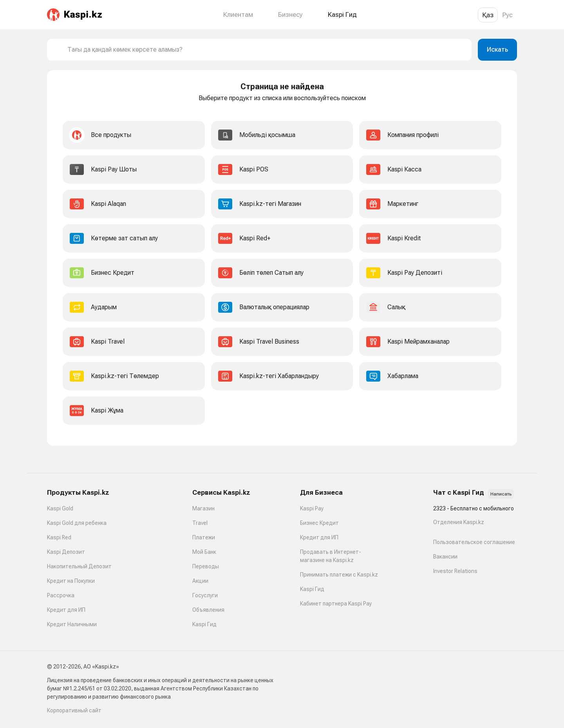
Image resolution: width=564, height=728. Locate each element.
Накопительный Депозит (79, 566)
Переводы (206, 566)
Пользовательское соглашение (474, 542)
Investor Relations (455, 571)
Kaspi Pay (312, 508)
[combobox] (266, 50)
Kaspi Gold (60, 508)
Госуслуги (205, 595)
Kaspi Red (59, 537)
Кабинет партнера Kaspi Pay (336, 604)
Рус (507, 15)
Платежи (204, 537)
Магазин (203, 508)
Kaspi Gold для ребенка (77, 523)
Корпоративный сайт (74, 710)
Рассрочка (61, 595)
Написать (501, 494)
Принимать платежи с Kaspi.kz (339, 575)
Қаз (488, 15)
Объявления (208, 610)
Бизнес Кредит (319, 523)
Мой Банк (204, 552)
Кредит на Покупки (71, 581)
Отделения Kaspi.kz (459, 522)
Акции (200, 581)
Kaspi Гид (204, 624)
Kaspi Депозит (66, 552)
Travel (200, 523)
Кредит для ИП (66, 610)
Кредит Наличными (72, 624)
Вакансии (445, 557)
